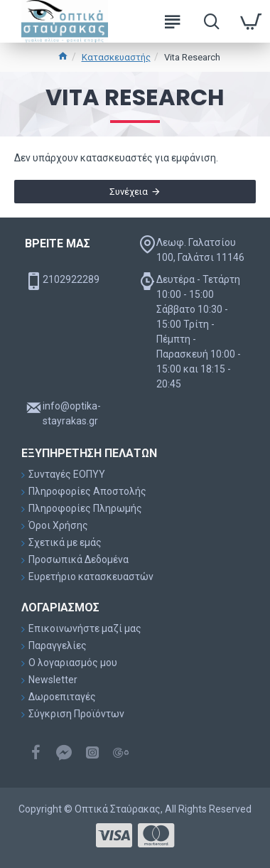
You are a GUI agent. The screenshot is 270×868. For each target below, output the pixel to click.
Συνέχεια (129, 192)
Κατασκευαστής (116, 57)
